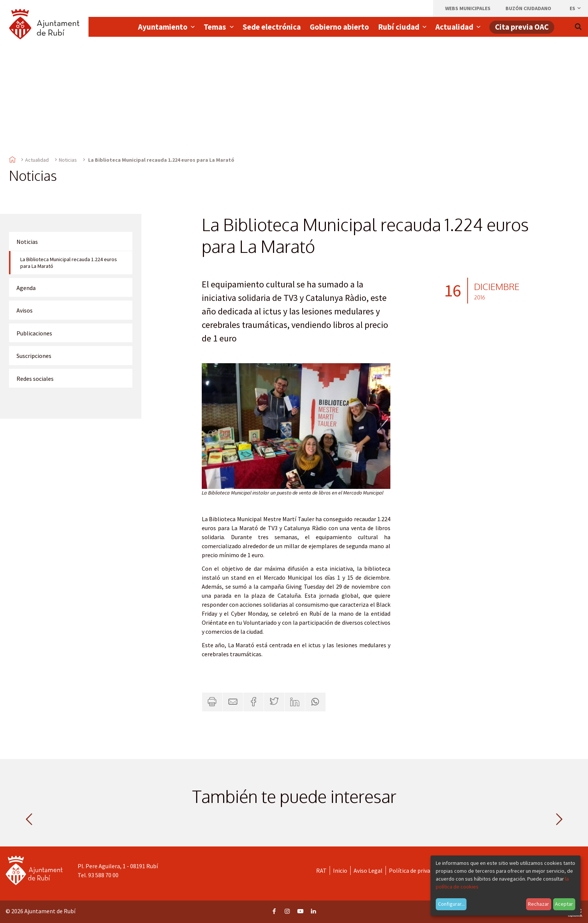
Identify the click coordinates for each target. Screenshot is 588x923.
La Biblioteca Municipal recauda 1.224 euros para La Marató (69, 263)
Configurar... (451, 904)
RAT (321, 870)
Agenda (26, 288)
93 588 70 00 (103, 875)
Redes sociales (35, 379)
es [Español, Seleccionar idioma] (576, 8)
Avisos (25, 310)
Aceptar (564, 904)
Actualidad (37, 160)
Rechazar (538, 904)
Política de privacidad (416, 870)
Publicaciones (34, 333)
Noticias (68, 160)
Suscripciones (34, 356)
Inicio (340, 870)
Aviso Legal (368, 870)
